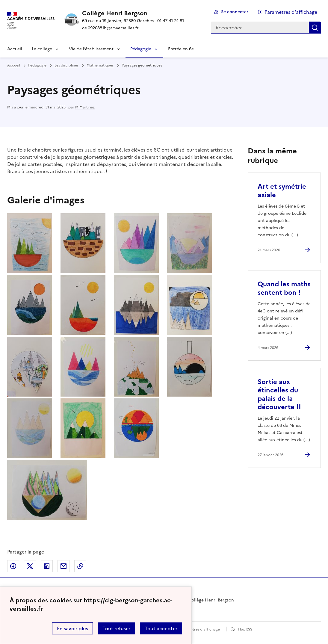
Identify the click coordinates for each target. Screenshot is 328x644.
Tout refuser (116, 628)
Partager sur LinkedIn (47, 566)
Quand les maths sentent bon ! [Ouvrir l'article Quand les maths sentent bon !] (284, 288)
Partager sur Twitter (30, 566)
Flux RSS (245, 629)
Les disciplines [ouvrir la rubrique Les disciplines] (66, 65)
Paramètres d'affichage (200, 629)
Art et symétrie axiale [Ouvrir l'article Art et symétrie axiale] (282, 191)
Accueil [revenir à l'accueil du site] (14, 65)
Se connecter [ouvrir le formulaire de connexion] (235, 12)
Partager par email (64, 566)
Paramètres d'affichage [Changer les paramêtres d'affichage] (291, 12)
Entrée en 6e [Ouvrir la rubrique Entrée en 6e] (181, 49)
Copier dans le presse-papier (80, 566)
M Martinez (85, 107)
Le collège (42, 49)
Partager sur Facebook (13, 566)
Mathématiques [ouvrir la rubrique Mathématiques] (100, 65)
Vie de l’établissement (91, 49)
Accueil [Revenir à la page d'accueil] (15, 49)
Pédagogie (141, 49)
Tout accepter (161, 628)
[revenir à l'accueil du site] (142, 13)
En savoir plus (72, 628)
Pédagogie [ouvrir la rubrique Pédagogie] (37, 65)
